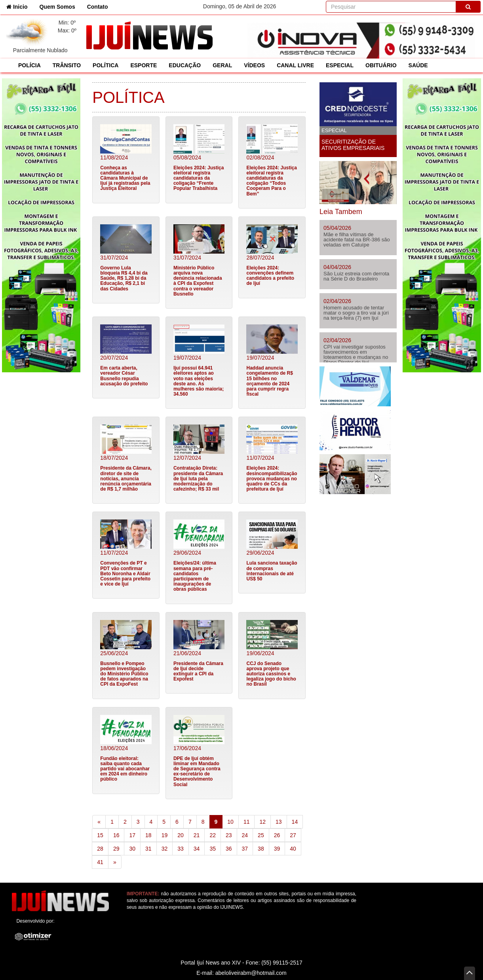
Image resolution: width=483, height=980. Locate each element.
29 (116, 849)
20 (181, 835)
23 (229, 835)
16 (116, 835)
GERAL (222, 65)
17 (132, 835)
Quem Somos (57, 7)
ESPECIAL (340, 65)
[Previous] (99, 822)
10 (230, 822)
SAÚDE (418, 65)
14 (295, 822)
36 (229, 849)
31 (148, 849)
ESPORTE (144, 65)
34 (197, 849)
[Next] (115, 862)
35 (213, 849)
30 (132, 849)
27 (293, 835)
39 (277, 849)
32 (165, 849)
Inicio (20, 6)
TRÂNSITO (67, 65)
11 (247, 822)
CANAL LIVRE (295, 65)
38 (261, 849)
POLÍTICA (106, 65)
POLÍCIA (29, 65)
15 (100, 835)
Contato (98, 7)
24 (245, 835)
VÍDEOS (254, 65)
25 (261, 835)
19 (165, 835)
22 (213, 835)
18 (148, 835)
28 (100, 849)
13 (279, 822)
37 (245, 849)
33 (181, 849)
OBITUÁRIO (381, 65)
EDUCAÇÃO (185, 65)
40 (293, 849)
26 (277, 835)
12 (262, 822)
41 (100, 862)
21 (197, 835)
